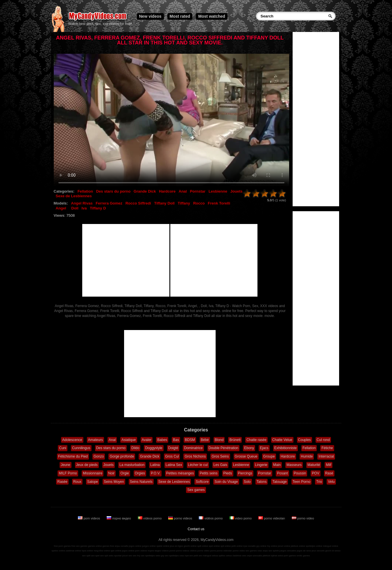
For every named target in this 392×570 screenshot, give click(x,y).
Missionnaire (93, 473)
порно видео (119, 518)
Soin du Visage (226, 482)
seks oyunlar (115, 556)
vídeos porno (150, 518)
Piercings (245, 473)
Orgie (125, 473)
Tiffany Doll (164, 203)
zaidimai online (73, 551)
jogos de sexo (304, 551)
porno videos (181, 518)
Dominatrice (193, 448)
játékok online (298, 546)
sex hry (137, 556)
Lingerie (261, 465)
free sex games (79, 546)
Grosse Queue (246, 456)
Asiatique (129, 440)
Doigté (173, 448)
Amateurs (95, 440)
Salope (93, 482)
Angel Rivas (82, 203)
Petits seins (208, 473)
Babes (162, 440)
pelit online (237, 546)
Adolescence (72, 440)
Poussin (300, 473)
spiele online (163, 546)
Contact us (196, 529)
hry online (272, 546)
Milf (329, 465)
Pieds (228, 473)
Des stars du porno (113, 191)
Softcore (202, 482)
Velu (331, 482)
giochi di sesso (333, 551)
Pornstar (198, 191)
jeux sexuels (318, 551)
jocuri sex (127, 556)
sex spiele (274, 551)
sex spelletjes (148, 556)
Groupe (269, 456)
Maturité (314, 465)
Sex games (196, 490)
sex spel (95, 556)
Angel (61, 208)
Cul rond (323, 440)
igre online (116, 551)
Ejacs (264, 448)
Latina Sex (174, 465)
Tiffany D (98, 208)
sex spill (86, 556)
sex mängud (205, 556)
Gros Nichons (195, 456)
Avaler (147, 440)
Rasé (329, 473)
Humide (307, 456)
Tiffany (184, 203)
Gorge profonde (122, 456)
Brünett (235, 440)
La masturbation (132, 465)
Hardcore (167, 191)
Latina (155, 465)
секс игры (263, 551)
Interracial (326, 456)
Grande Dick (145, 191)
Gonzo (99, 456)
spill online (203, 546)
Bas (176, 440)
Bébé (205, 440)
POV (315, 473)
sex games (251, 551)
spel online (214, 546)
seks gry (160, 556)
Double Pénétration (224, 448)
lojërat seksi (277, 556)
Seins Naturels (141, 482)
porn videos (89, 518)
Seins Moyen (114, 482)
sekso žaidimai (234, 556)
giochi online (190, 546)
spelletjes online (314, 546)
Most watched (212, 16)
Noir (111, 473)
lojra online (87, 551)
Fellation (85, 191)
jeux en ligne (177, 546)
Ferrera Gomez (109, 203)
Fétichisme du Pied (73, 456)
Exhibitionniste (286, 448)
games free (108, 546)
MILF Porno (68, 473)
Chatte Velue (282, 440)
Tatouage (279, 482)
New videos (150, 16)
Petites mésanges (180, 473)
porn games (290, 556)
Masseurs (294, 465)
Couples (305, 440)
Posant (282, 473)
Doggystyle (154, 448)
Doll (75, 208)
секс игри (247, 556)
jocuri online (284, 546)
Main (277, 465)
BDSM (190, 440)
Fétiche (327, 448)
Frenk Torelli (219, 203)
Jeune (66, 465)
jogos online (135, 546)
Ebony (249, 448)
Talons (262, 482)
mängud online (330, 546)
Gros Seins (220, 456)
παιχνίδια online (102, 551)
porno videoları (272, 518)
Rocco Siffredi (138, 203)
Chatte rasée (256, 440)
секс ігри (184, 556)
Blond (219, 440)
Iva (84, 208)
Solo (247, 482)
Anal (183, 191)
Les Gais (220, 465)
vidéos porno (211, 518)
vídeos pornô (169, 551)
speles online (58, 551)
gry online (261, 546)
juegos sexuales (288, 551)
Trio (319, 482)
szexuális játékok (261, 556)
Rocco (199, 203)
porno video (303, 518)
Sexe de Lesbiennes (74, 196)
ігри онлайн (249, 546)
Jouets (237, 191)
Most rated (180, 16)
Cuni (63, 448)
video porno (241, 518)
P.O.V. (156, 473)
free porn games (62, 546)
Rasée (62, 482)
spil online (226, 546)
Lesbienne (218, 191)
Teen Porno (301, 482)
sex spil (104, 556)
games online (95, 546)
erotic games (303, 556)
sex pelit (194, 556)
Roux (77, 482)
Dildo (135, 448)
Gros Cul (172, 456)
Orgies (140, 473)
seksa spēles (219, 556)
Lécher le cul (198, 465)
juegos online (149, 546)
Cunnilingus (81, 448)
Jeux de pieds (87, 465)
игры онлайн (122, 546)
